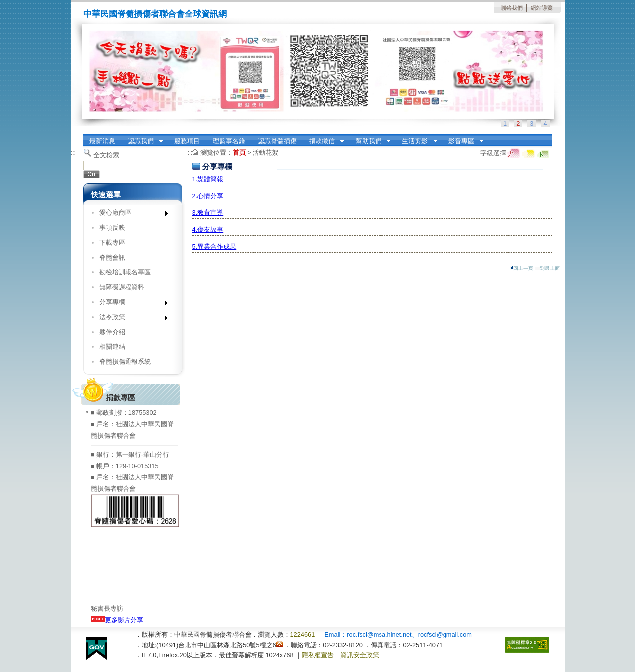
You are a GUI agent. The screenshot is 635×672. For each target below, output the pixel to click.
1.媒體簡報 (208, 179)
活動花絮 (265, 153)
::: (74, 153)
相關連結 (112, 347)
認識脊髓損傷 (277, 141)
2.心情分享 (208, 196)
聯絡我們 (512, 8)
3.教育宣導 (208, 213)
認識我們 (142, 141)
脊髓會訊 (112, 257)
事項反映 (112, 228)
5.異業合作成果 (215, 246)
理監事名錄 (229, 141)
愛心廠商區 (130, 215)
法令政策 (130, 319)
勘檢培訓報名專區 (125, 272)
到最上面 (547, 268)
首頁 (239, 153)
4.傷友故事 (208, 230)
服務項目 (187, 141)
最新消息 (102, 141)
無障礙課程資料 (122, 287)
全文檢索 (106, 155)
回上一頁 (522, 268)
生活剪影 (417, 141)
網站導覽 (542, 8)
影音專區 (463, 141)
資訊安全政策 (360, 655)
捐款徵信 (323, 141)
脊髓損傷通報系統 (125, 362)
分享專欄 (130, 304)
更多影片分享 (117, 620)
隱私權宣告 (318, 655)
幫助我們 (370, 141)
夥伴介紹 (112, 332)
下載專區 (112, 242)
